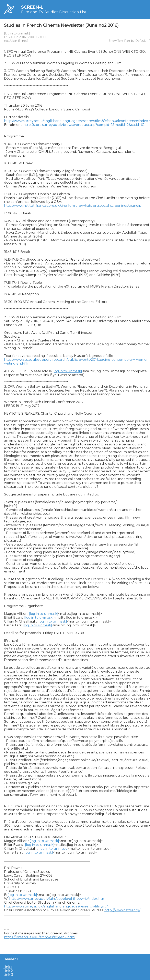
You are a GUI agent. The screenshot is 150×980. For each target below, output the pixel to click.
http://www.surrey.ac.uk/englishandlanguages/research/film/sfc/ (56, 906)
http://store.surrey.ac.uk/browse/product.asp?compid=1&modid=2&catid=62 (84, 125)
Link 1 (8, 967)
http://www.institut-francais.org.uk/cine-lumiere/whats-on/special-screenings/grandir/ (73, 206)
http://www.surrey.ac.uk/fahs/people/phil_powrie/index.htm (57, 899)
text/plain (11, 41)
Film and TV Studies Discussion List (54, 12)
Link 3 (8, 975)
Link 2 (8, 971)
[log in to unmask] (17, 33)
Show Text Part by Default (127, 41)
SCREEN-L (32, 7)
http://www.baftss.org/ (122, 910)
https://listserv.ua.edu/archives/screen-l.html (40, 937)
